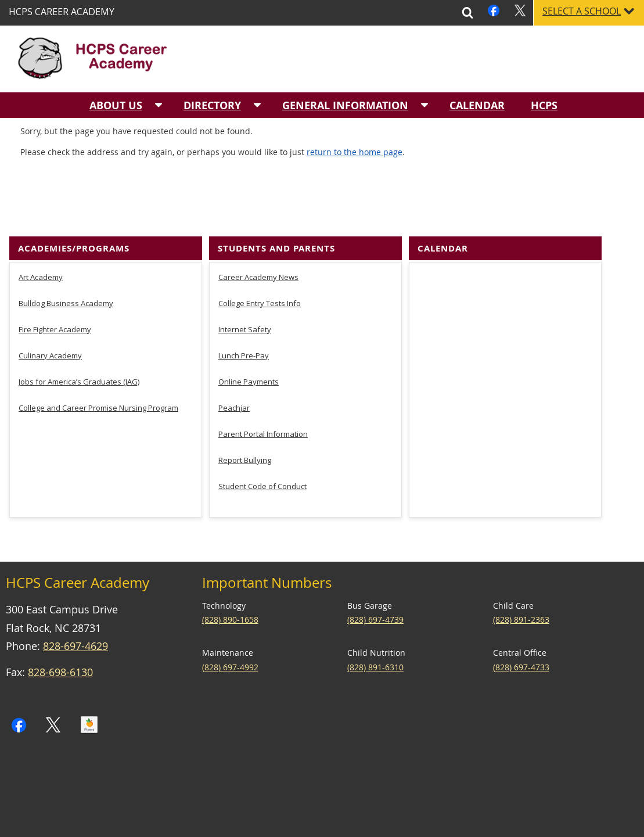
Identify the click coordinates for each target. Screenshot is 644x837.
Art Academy (41, 357)
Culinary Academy (50, 435)
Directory (212, 105)
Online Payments (249, 461)
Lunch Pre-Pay (244, 435)
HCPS (544, 105)
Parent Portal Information (263, 513)
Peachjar (234, 487)
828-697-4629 (75, 726)
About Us (116, 105)
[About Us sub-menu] (159, 105)
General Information (345, 105)
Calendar (477, 105)
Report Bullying (245, 540)
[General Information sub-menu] (424, 105)
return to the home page (355, 231)
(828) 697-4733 (521, 747)
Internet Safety (245, 409)
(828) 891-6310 (375, 747)
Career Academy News (258, 357)
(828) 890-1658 (230, 700)
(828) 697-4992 (230, 747)
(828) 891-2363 (521, 700)
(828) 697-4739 (375, 700)
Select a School (582, 11)
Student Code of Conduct (262, 566)
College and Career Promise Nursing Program (98, 487)
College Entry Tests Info (260, 383)
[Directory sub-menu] (257, 105)
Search (467, 13)
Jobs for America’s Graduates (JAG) (79, 461)
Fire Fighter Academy (55, 409)
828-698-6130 (60, 752)
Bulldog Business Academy (66, 383)
